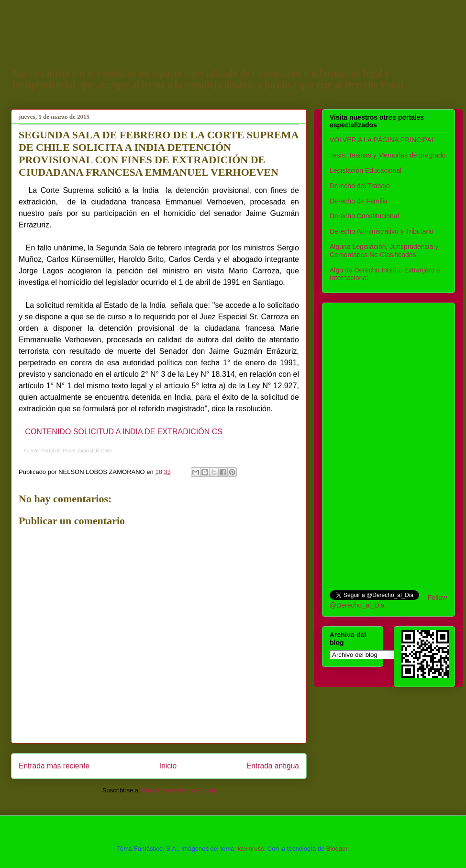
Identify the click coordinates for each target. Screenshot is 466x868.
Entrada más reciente (54, 766)
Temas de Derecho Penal (185, 44)
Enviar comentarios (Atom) (178, 790)
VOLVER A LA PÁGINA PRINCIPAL (382, 140)
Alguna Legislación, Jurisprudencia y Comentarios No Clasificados (384, 251)
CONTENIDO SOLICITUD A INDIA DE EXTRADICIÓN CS (124, 432)
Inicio (168, 766)
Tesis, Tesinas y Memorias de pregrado (388, 155)
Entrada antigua (273, 766)
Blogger (337, 849)
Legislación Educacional (366, 170)
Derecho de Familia (359, 201)
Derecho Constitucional (364, 216)
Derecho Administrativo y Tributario (382, 231)
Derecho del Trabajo (360, 186)
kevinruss (251, 849)
